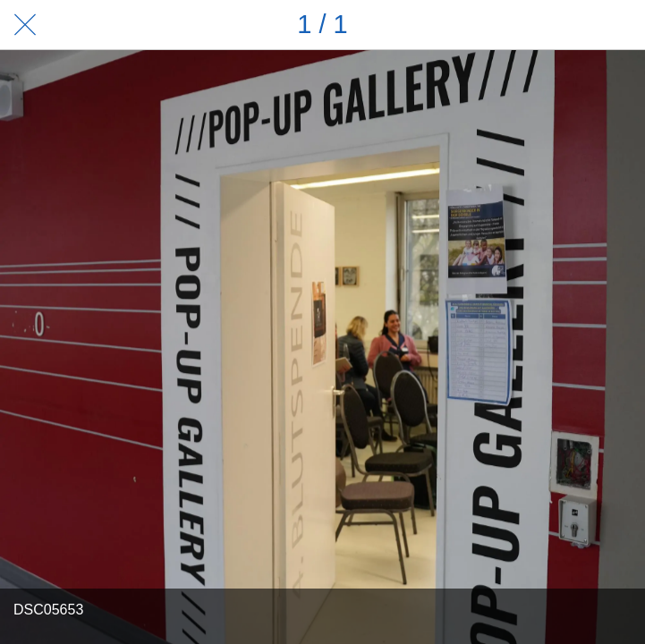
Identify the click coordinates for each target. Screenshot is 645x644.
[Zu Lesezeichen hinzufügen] (620, 25)
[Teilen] (573, 25)
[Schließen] (25, 25)
